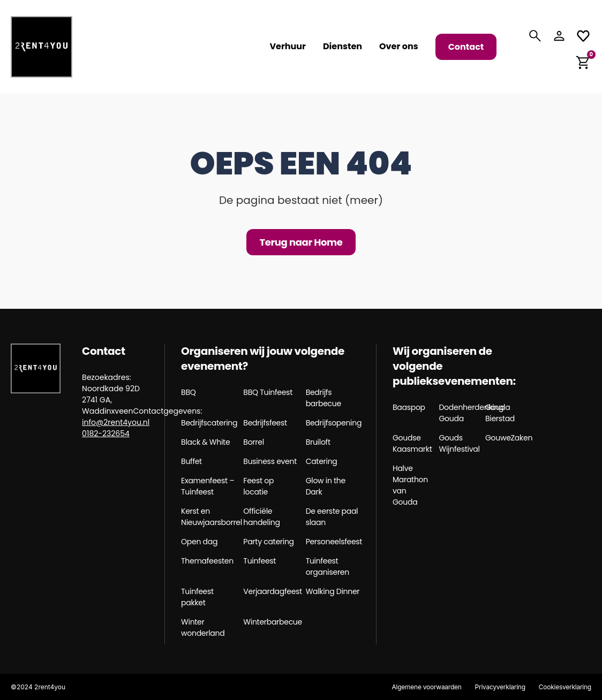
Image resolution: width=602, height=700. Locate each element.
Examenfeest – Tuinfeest (208, 486)
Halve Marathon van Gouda (410, 485)
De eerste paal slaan (332, 517)
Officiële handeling (261, 517)
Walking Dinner (333, 591)
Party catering (268, 542)
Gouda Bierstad (500, 413)
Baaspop (409, 407)
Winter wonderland (203, 627)
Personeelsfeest (333, 542)
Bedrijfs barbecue (323, 398)
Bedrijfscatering (208, 423)
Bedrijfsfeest (265, 423)
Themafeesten (207, 561)
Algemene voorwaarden (426, 687)
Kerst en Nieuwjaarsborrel (208, 517)
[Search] (535, 36)
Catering (322, 461)
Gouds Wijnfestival (458, 443)
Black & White (205, 442)
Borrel (253, 442)
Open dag (199, 542)
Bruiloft (318, 442)
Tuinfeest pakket (197, 597)
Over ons (399, 47)
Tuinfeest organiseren (328, 566)
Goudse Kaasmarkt (412, 443)
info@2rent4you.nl (116, 422)
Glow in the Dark (326, 486)
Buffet (191, 461)
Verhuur (288, 47)
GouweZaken (505, 438)
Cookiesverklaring (565, 687)
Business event (270, 461)
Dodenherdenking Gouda (458, 413)
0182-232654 (106, 433)
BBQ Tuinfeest (268, 392)
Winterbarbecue (270, 622)
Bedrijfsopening (333, 423)
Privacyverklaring (500, 687)
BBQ (188, 392)
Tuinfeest (259, 561)
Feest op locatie (258, 486)
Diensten (343, 47)
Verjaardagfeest (270, 591)
